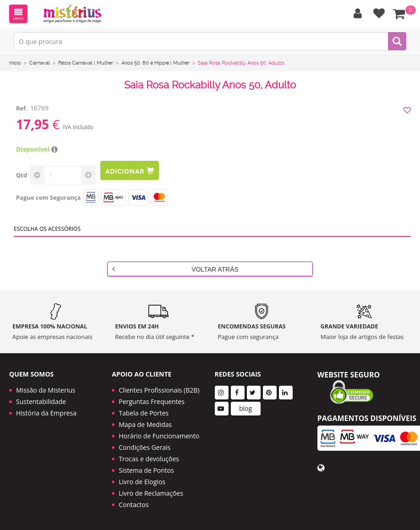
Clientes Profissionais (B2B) (159, 390)
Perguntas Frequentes (152, 402)
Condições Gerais (145, 447)
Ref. (22, 108)
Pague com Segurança (48, 197)
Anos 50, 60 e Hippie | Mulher (155, 63)
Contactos (134, 505)
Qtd (22, 175)
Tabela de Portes (144, 413)
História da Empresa (46, 413)
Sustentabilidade (41, 402)
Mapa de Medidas (145, 424)
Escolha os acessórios (47, 229)
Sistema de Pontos (146, 470)
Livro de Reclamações (151, 493)
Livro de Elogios (142, 482)
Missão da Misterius (46, 390)
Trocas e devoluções (149, 459)
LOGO (72, 14)
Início (15, 63)
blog (245, 408)
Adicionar (130, 171)
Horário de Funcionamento (159, 436)
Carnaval (40, 63)
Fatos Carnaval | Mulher (86, 63)
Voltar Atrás (175, 269)
